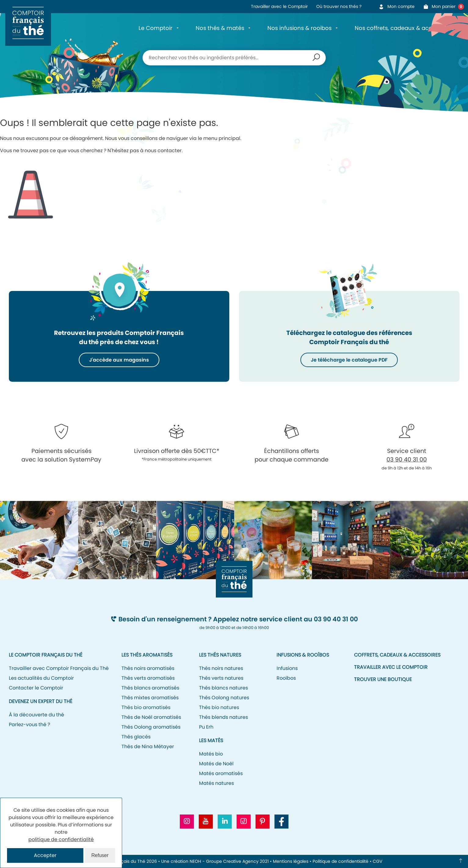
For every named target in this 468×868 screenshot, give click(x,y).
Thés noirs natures (221, 668)
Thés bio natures (219, 707)
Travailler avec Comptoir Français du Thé (59, 668)
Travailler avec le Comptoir (279, 6)
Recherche (316, 58)
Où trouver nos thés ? (339, 6)
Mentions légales (291, 861)
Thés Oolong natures (224, 698)
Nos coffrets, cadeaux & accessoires (404, 28)
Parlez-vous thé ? (29, 725)
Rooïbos (286, 678)
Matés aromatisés (221, 773)
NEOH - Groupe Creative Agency (224, 861)
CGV (377, 861)
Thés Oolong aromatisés (151, 727)
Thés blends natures (223, 717)
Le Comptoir (156, 28)
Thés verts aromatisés (148, 678)
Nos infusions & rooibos (299, 28)
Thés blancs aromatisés (150, 688)
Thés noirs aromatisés (148, 668)
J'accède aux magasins (119, 360)
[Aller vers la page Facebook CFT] (281, 822)
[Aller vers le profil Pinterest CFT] (263, 822)
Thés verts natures (221, 678)
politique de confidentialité (61, 839)
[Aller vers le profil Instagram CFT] (187, 822)
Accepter (45, 855)
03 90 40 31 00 (407, 460)
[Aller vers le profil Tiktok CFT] (244, 822)
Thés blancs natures (223, 688)
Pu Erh (206, 727)
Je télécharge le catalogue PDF (349, 360)
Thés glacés (136, 737)
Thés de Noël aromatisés (151, 717)
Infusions (287, 668)
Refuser (100, 855)
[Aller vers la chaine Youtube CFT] (206, 822)
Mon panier (441, 7)
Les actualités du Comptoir (41, 678)
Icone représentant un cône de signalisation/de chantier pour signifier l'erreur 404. (31, 190)
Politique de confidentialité (341, 861)
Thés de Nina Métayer (148, 747)
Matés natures (216, 783)
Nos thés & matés (220, 28)
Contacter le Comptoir (36, 688)
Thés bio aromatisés (146, 707)
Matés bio (211, 754)
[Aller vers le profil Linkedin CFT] (225, 822)
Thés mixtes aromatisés (150, 698)
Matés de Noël (216, 764)
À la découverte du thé (36, 715)
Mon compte (396, 6)
